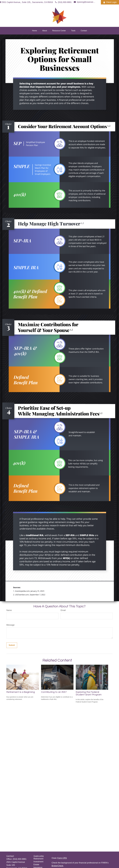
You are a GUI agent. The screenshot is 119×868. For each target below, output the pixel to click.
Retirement (38, 859)
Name (9, 610)
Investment (38, 862)
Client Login (110, 2)
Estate (36, 865)
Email (63, 610)
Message (10, 625)
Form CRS (62, 858)
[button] (35, 31)
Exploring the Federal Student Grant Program (89, 693)
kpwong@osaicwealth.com (85, 2)
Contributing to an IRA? (54, 692)
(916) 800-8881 (63, 2)
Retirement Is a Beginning (21, 692)
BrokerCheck (57, 866)
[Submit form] (12, 645)
